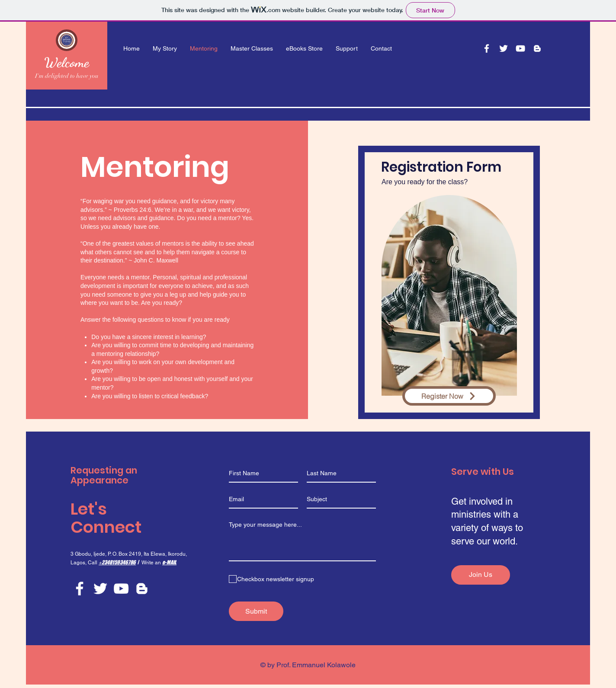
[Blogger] (537, 48)
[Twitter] (504, 48)
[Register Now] (449, 396)
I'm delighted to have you (67, 76)
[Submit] (256, 611)
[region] (449, 282)
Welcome (67, 62)
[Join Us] (481, 575)
